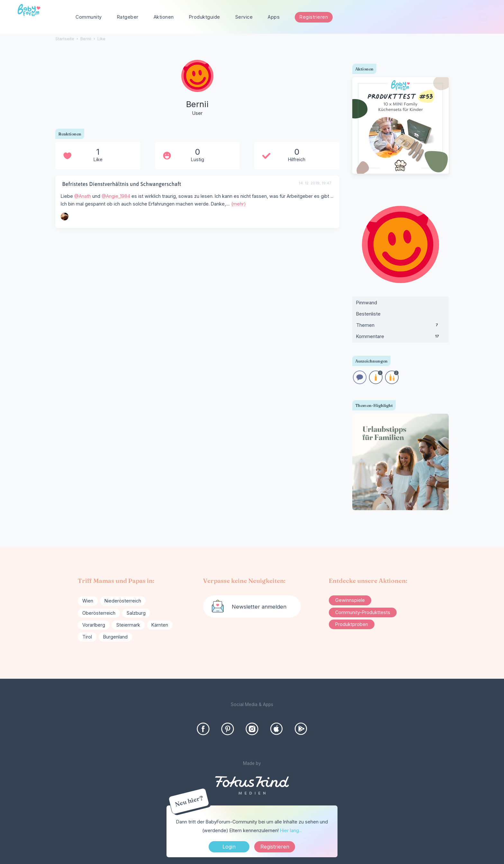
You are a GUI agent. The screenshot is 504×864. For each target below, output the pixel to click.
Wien (88, 601)
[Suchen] (483, 17)
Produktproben (352, 624)
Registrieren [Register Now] (275, 847)
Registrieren (314, 17)
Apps (274, 17)
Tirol (87, 637)
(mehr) (239, 204)
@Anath (83, 196)
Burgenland (115, 637)
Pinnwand (367, 303)
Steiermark (128, 625)
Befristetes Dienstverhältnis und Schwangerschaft (122, 184)
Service (244, 17)
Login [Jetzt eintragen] (229, 847)
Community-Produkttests (363, 612)
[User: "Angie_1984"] (65, 216)
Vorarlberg (94, 625)
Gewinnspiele (350, 600)
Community (89, 17)
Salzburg (136, 613)
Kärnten (160, 625)
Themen (401, 326)
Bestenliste (368, 314)
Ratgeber (128, 17)
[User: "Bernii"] (197, 88)
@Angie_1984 (116, 196)
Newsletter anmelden (259, 607)
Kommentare (401, 338)
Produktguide (205, 17)
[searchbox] (458, 17)
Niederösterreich (123, 601)
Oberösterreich (99, 613)
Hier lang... (291, 830)
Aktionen (164, 17)
